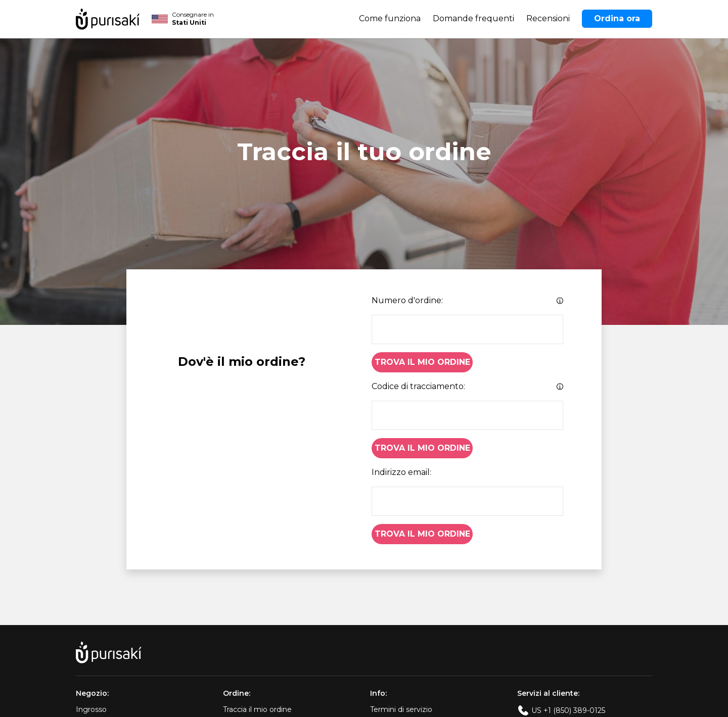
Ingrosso (91, 709)
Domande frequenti (473, 18)
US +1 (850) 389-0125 (568, 710)
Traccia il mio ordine (257, 709)
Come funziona (390, 18)
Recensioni (548, 18)
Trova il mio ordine (422, 362)
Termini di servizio (401, 709)
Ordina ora (617, 18)
